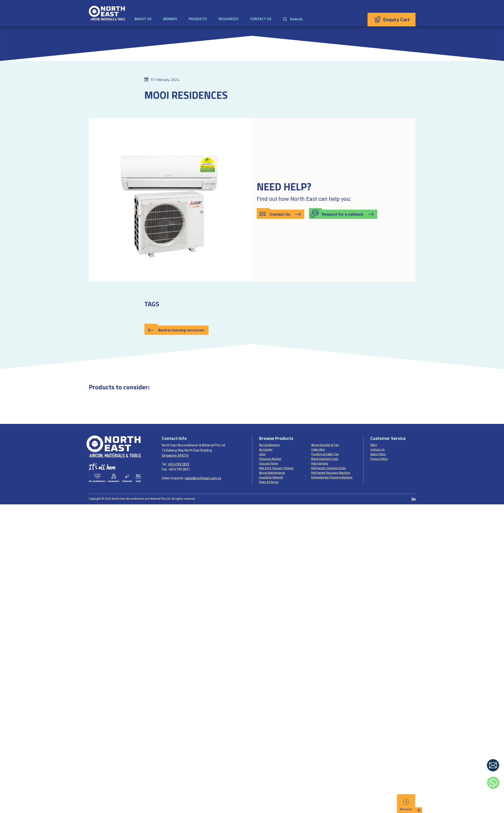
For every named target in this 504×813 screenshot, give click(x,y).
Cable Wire (318, 450)
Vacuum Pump (268, 464)
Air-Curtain (266, 450)
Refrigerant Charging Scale (328, 468)
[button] (281, 214)
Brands (170, 19)
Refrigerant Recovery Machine (331, 473)
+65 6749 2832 (178, 464)
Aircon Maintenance (272, 473)
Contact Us (261, 19)
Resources (229, 19)
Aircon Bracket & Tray (325, 445)
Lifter (262, 454)
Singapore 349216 (175, 455)
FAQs (374, 445)
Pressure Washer (270, 459)
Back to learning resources (182, 330)
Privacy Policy (379, 459)
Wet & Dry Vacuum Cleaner (276, 468)
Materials (127, 478)
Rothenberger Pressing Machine (332, 477)
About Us (143, 19)
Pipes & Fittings (269, 482)
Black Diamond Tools (325, 459)
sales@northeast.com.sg (203, 478)
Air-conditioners (97, 478)
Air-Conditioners (269, 445)
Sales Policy (378, 454)
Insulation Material (271, 477)
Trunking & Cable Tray (325, 454)
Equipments (113, 478)
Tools (138, 478)
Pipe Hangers (320, 464)
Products (198, 19)
